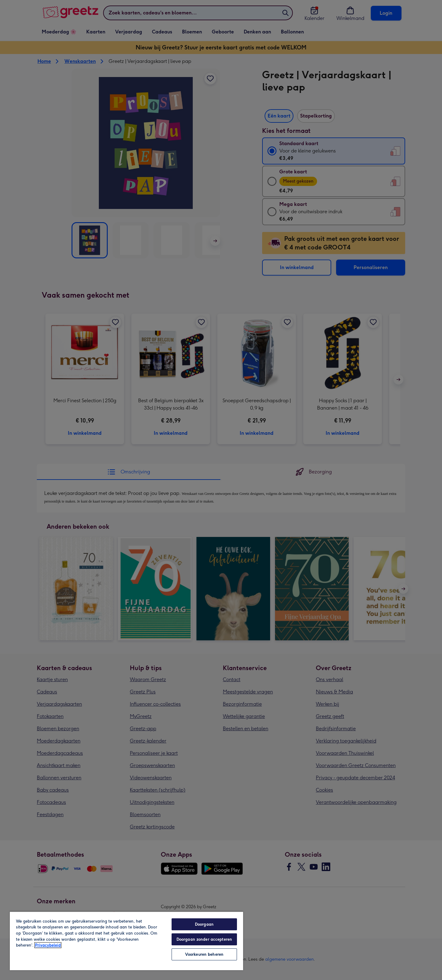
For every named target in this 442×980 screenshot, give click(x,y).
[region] (126, 941)
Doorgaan (204, 924)
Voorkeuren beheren (204, 954)
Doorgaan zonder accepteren (204, 939)
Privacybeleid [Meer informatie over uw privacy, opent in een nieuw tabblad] (48, 945)
